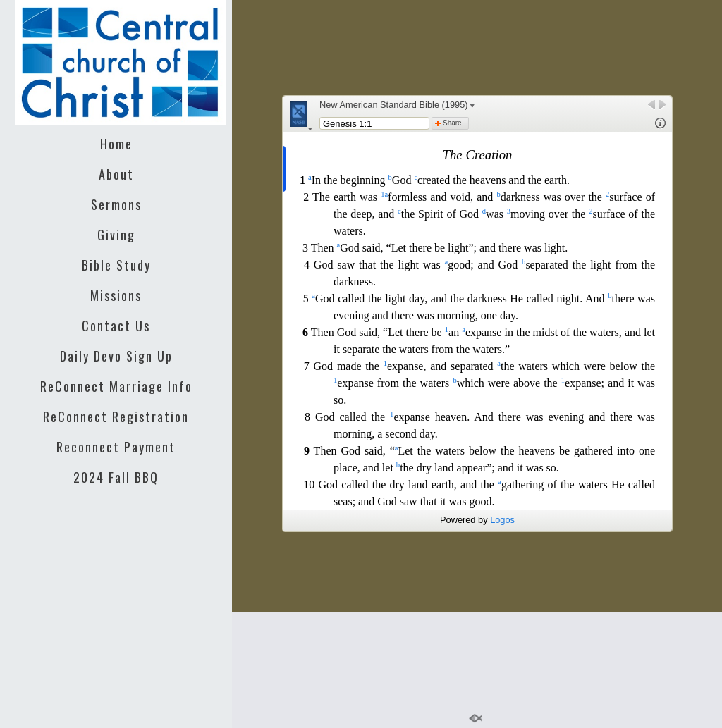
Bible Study (116, 265)
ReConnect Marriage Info (116, 386)
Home (116, 144)
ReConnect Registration (116, 417)
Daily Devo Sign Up (116, 356)
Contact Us (116, 326)
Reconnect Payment (116, 447)
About (116, 174)
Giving (116, 235)
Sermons (116, 204)
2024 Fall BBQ (116, 477)
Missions (116, 295)
